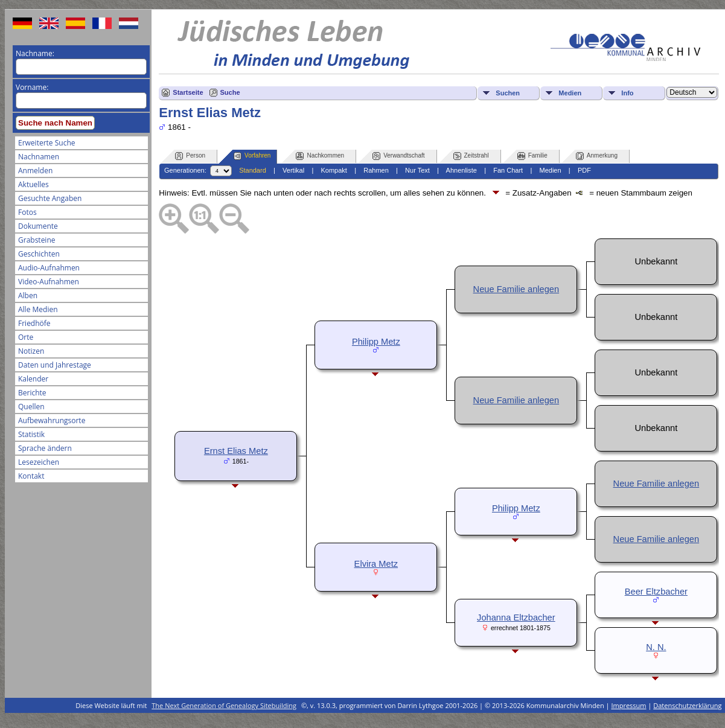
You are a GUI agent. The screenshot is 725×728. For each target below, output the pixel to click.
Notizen (31, 351)
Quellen (31, 407)
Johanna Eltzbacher (516, 618)
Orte (26, 337)
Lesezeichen (39, 462)
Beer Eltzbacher (656, 592)
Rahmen (376, 170)
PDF (584, 170)
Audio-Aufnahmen (49, 268)
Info (627, 93)
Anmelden (35, 171)
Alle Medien (38, 309)
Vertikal (293, 170)
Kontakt (31, 476)
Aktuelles (34, 184)
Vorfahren (252, 156)
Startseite (188, 92)
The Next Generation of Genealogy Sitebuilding (224, 705)
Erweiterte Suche (46, 143)
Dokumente (38, 226)
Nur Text (417, 170)
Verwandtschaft (398, 156)
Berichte (32, 393)
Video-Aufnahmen (49, 282)
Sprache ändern (45, 448)
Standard (253, 170)
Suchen (508, 93)
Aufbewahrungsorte (52, 420)
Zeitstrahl (471, 156)
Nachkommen (320, 156)
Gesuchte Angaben (50, 198)
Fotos (27, 212)
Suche (230, 92)
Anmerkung (597, 156)
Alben (28, 295)
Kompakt (334, 170)
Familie (532, 156)
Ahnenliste (462, 170)
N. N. (656, 647)
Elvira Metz (376, 564)
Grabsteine (37, 240)
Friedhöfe (34, 323)
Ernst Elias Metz (236, 451)
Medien (570, 93)
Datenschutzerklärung (687, 705)
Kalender (33, 379)
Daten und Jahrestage (55, 365)
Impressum (628, 705)
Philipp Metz (376, 342)
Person (190, 156)
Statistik (31, 434)
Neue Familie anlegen (516, 289)
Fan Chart (508, 170)
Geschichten (39, 254)
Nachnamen (39, 157)
